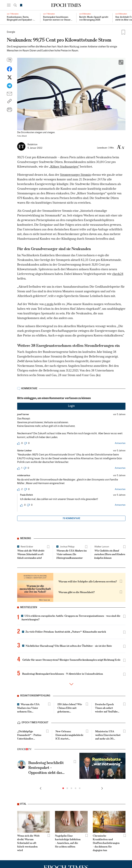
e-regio (49, 304)
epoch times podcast (35, 723)
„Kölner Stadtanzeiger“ (64, 167)
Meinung (26, 539)
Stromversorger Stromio (75, 175)
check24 (118, 274)
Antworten (120, 443)
